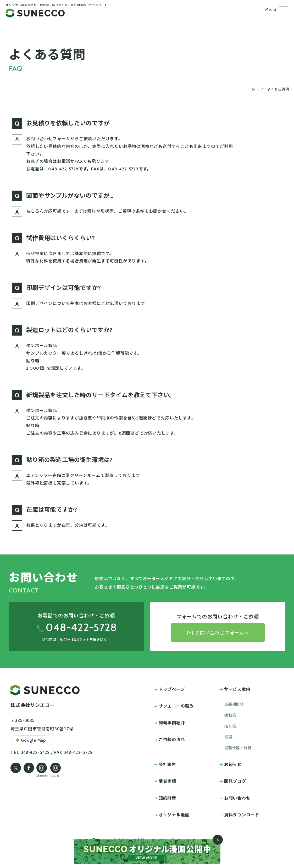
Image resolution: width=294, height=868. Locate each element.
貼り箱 (230, 726)
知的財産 (167, 798)
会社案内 (167, 764)
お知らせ (233, 764)
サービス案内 (237, 689)
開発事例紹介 (172, 723)
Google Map (30, 740)
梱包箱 (230, 715)
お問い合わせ (237, 798)
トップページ (172, 689)
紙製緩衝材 (234, 704)
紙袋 (228, 737)
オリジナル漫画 (174, 815)
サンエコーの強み (176, 706)
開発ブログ (235, 781)
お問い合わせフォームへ (218, 633)
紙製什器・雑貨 (238, 748)
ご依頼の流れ (172, 739)
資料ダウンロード (242, 815)
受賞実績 (167, 781)
